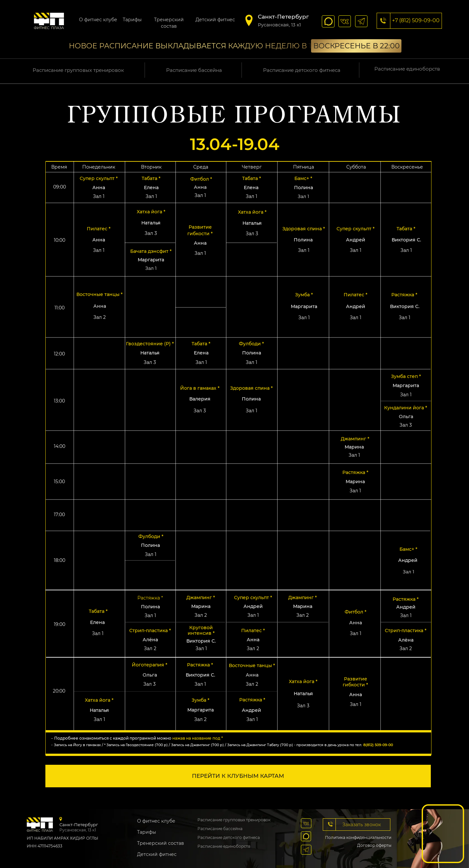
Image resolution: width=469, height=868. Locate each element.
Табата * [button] (98, 611)
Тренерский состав (161, 843)
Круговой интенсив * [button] (201, 630)
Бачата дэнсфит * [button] (151, 251)
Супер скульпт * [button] (99, 178)
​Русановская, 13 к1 (279, 25)
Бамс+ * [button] (408, 549)
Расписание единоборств (407, 69)
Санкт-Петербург (283, 17)
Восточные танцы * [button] (252, 665)
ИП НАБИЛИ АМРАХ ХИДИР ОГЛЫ (63, 838)
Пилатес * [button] (356, 295)
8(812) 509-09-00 (378, 745)
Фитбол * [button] (201, 179)
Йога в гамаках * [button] (200, 388)
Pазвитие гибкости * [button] (355, 682)
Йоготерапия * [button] (150, 665)
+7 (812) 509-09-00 (416, 20)
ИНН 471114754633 (45, 846)
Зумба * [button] (304, 295)
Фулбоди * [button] (251, 344)
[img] (49, 21)
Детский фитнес (215, 20)
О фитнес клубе (98, 20)
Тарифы (132, 20)
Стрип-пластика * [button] (150, 631)
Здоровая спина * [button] (251, 388)
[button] (336, 824)
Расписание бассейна (194, 70)
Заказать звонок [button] (362, 825)
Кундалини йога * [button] (406, 408)
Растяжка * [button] (404, 295)
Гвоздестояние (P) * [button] (150, 344)
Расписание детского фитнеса (302, 70)
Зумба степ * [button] (406, 376)
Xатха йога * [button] (303, 681)
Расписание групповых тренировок (78, 70)
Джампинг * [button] (355, 439)
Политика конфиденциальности (358, 837)
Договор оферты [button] (374, 845)
